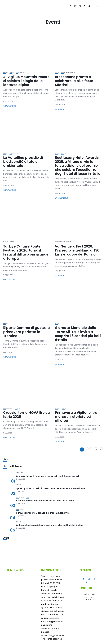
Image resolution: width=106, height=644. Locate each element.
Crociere (20, 473)
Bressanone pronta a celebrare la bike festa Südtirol (74, 81)
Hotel (12, 72)
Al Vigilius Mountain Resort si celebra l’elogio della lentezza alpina (26, 81)
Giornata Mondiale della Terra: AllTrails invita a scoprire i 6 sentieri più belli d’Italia (78, 334)
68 (96, 449)
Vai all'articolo (10, 106)
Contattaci (89, 594)
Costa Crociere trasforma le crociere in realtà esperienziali (47, 476)
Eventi (6, 72)
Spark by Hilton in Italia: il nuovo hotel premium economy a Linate (50, 488)
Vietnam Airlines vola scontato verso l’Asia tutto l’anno (45, 501)
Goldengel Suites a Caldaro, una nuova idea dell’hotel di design (49, 525)
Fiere (64, 408)
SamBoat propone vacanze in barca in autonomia (43, 513)
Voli (27, 497)
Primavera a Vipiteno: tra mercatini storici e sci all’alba (76, 417)
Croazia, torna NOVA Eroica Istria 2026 (26, 415)
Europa (58, 408)
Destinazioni (60, 242)
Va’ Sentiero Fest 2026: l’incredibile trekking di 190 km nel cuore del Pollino (77, 250)
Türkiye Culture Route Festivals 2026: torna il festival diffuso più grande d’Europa (26, 252)
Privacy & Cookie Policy (89, 599)
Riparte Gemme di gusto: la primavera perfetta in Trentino (26, 332)
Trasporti (20, 497)
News (12, 242)
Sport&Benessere (68, 72)
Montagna (20, 72)
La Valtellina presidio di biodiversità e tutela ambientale (23, 162)
